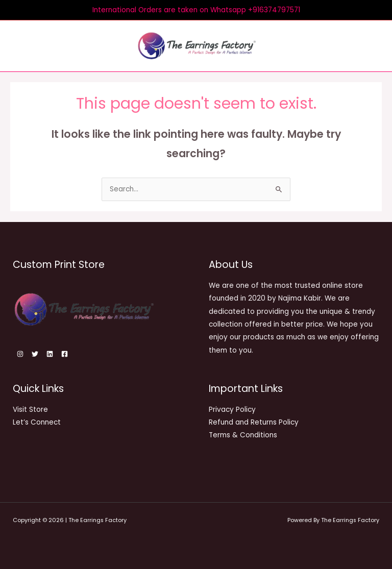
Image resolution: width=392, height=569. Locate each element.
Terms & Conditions (243, 435)
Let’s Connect (37, 422)
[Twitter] (35, 354)
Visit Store (30, 410)
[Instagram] (20, 354)
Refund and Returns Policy (254, 422)
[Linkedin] (50, 354)
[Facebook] (65, 354)
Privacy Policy (232, 410)
